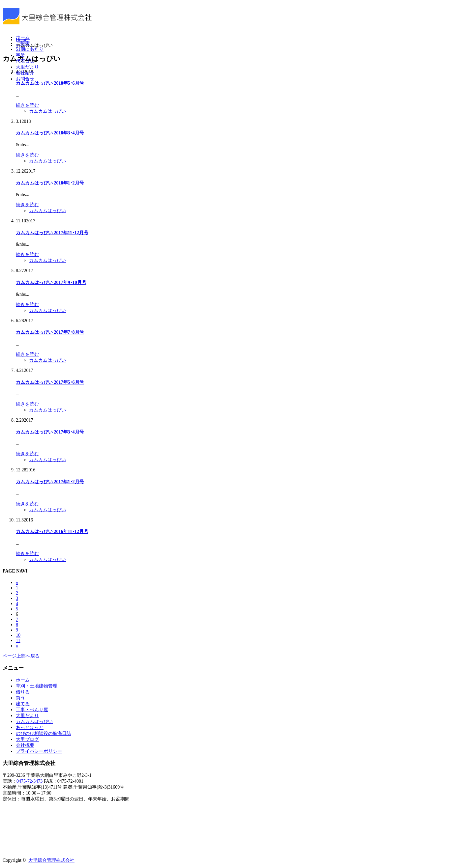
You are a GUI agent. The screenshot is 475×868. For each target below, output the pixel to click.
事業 (20, 55)
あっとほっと (30, 728)
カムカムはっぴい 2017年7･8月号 (50, 332)
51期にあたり (30, 49)
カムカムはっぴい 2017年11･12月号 (52, 233)
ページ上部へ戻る (21, 656)
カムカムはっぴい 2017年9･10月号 (51, 282)
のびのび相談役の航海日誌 (44, 733)
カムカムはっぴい (47, 111)
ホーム (23, 37)
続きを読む (27, 105)
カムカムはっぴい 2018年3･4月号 (50, 133)
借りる (23, 692)
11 (18, 641)
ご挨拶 (23, 43)
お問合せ (25, 79)
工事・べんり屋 (32, 710)
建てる (23, 704)
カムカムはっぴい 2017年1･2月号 (50, 482)
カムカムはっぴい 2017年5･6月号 (50, 382)
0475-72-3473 (30, 781)
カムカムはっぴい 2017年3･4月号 (50, 432)
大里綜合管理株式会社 (51, 860)
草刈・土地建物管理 (37, 686)
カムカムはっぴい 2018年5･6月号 (50, 83)
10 (18, 635)
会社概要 (25, 745)
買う (20, 698)
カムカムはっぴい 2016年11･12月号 (52, 532)
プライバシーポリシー (39, 751)
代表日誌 (25, 61)
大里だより (27, 67)
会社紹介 (25, 73)
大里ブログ (27, 739)
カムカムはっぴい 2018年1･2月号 (50, 183)
